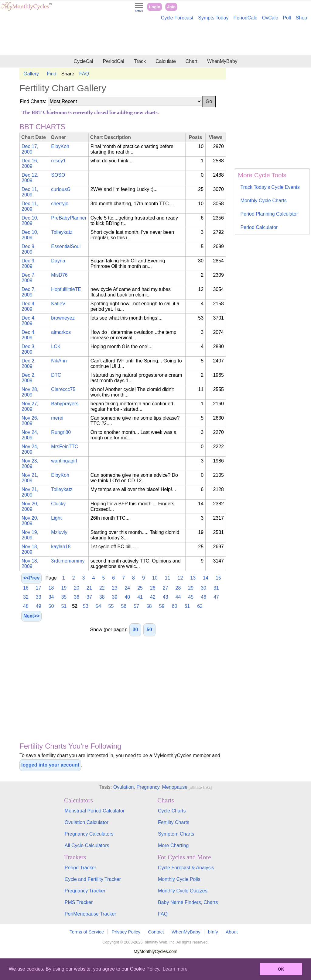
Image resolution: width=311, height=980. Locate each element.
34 (51, 597)
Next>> (31, 616)
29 (191, 588)
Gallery (31, 74)
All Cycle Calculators (87, 845)
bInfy (213, 932)
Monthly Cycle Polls (179, 879)
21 (89, 588)
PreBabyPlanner (69, 218)
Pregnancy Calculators (89, 834)
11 (168, 578)
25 (140, 588)
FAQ (84, 74)
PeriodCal (113, 61)
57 (136, 606)
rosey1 (58, 161)
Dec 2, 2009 (29, 364)
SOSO (58, 175)
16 (26, 588)
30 (203, 588)
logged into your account (50, 765)
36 (77, 597)
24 (127, 588)
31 (216, 588)
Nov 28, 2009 (30, 392)
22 (102, 588)
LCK (56, 346)
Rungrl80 (61, 432)
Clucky (58, 504)
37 (89, 597)
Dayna (58, 261)
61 (187, 606)
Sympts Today (213, 18)
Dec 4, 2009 (29, 306)
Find (51, 74)
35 (64, 597)
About (232, 932)
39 (115, 597)
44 (178, 597)
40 (127, 597)
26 (153, 588)
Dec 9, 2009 (29, 249)
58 (149, 606)
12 (180, 578)
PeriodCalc (245, 18)
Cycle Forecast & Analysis (186, 868)
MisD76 (59, 275)
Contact (156, 932)
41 (140, 597)
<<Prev (31, 578)
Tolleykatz (62, 232)
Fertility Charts (174, 822)
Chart (191, 61)
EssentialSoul (66, 246)
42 (153, 597)
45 (191, 597)
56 (124, 606)
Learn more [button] (175, 969)
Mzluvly (59, 532)
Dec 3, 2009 (29, 349)
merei (57, 418)
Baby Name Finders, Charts (188, 902)
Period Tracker (80, 868)
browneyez (63, 318)
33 (39, 597)
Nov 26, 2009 (30, 421)
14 (206, 578)
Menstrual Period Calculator (95, 811)
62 (200, 606)
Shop (301, 18)
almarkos (61, 332)
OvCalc (270, 18)
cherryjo (60, 204)
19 (64, 588)
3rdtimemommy (68, 561)
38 (102, 597)
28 (178, 588)
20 (77, 588)
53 (86, 606)
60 (175, 606)
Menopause (175, 787)
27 (166, 588)
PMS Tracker (79, 902)
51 (64, 606)
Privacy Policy (126, 932)
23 (115, 588)
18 (51, 588)
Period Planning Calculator (269, 214)
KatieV (58, 304)
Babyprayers (65, 404)
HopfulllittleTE (66, 289)
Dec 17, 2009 (30, 149)
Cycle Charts (172, 811)
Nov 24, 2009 (30, 435)
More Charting (173, 845)
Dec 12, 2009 (30, 178)
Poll (287, 18)
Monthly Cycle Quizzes (183, 891)
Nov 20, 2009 (30, 506)
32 (26, 597)
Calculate (166, 61)
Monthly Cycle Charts (264, 201)
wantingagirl (64, 461)
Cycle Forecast (177, 18)
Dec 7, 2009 (29, 278)
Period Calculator (259, 227)
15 (218, 578)
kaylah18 (61, 547)
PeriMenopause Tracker (91, 914)
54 (98, 606)
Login (155, 7)
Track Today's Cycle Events (270, 187)
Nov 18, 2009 (30, 549)
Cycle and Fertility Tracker (93, 879)
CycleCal (83, 61)
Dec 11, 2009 (30, 192)
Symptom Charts (176, 834)
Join (171, 7)
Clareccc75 (63, 389)
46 (203, 597)
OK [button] (281, 969)
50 (51, 606)
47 (216, 597)
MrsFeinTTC (65, 447)
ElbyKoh (60, 146)
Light (56, 518)
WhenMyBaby (222, 61)
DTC (56, 375)
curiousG (61, 189)
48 (26, 606)
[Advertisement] (155, 39)
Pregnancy (148, 787)
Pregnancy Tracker (85, 891)
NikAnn (59, 361)
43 (166, 597)
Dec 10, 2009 (30, 221)
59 (162, 606)
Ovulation (124, 787)
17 (39, 588)
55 (111, 606)
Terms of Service (87, 932)
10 (155, 578)
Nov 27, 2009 (30, 406)
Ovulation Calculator (87, 822)
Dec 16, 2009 (30, 163)
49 (39, 606)
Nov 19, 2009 (30, 535)
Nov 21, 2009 (30, 478)
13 (193, 578)
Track (140, 61)
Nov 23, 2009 (30, 464)
